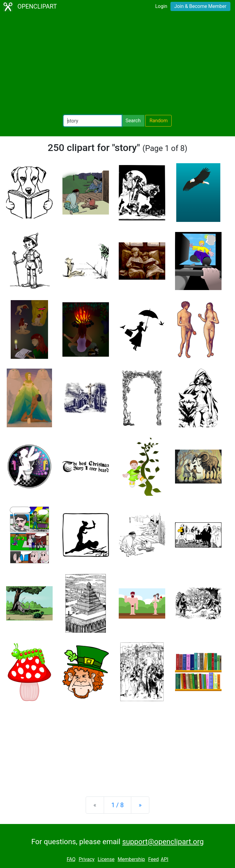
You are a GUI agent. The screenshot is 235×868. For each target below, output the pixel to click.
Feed (153, 859)
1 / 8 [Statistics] (118, 805)
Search (133, 121)
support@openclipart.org (163, 842)
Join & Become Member (200, 6)
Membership (131, 859)
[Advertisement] (117, 64)
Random (159, 121)
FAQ (71, 859)
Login (161, 6)
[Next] (140, 805)
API (164, 859)
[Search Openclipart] (93, 121)
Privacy (87, 859)
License (106, 859)
